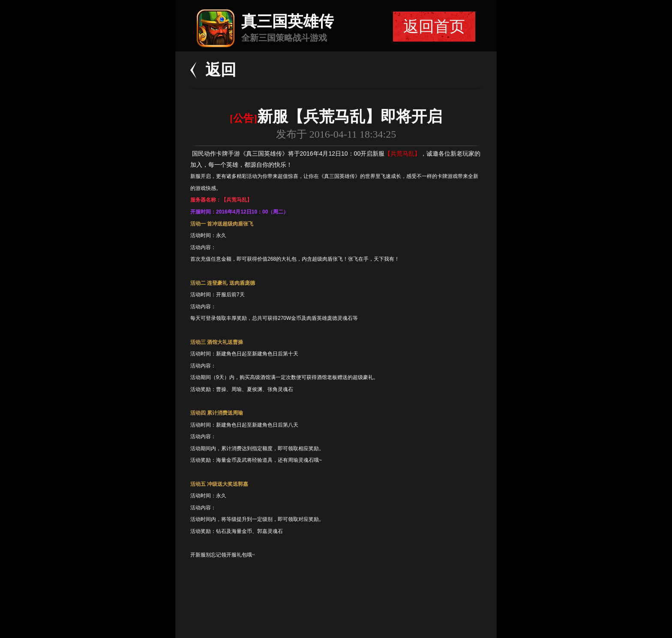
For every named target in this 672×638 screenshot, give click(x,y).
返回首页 (434, 26)
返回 (221, 70)
